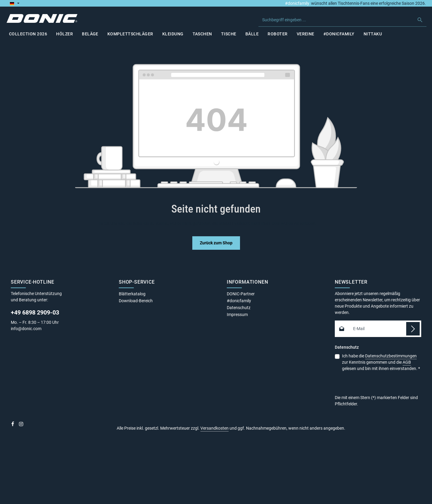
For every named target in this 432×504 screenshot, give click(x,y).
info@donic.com (27, 330)
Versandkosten (214, 429)
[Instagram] (21, 426)
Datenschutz (239, 309)
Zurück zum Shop (216, 244)
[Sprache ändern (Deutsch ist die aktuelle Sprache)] (15, 3)
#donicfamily (297, 3)
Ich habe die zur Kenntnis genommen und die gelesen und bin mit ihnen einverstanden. (381, 363)
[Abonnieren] (413, 330)
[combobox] (336, 20)
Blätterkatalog (132, 295)
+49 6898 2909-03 (35, 313)
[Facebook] (13, 426)
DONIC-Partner (241, 295)
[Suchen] (420, 20)
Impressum (237, 315)
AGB (407, 363)
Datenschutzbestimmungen (391, 357)
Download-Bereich (136, 302)
